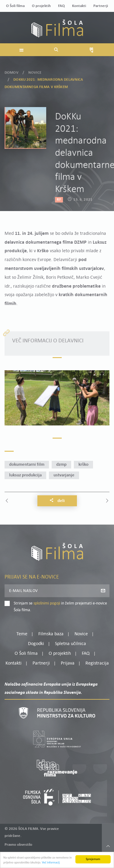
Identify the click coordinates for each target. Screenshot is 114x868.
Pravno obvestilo (18, 845)
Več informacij (51, 865)
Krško (83, 465)
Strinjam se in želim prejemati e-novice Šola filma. (60, 607)
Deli (57, 501)
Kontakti (79, 6)
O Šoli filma (15, 6)
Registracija (97, 663)
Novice (35, 69)
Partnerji (101, 6)
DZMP (61, 465)
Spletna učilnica (71, 644)
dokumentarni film (27, 465)
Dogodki (36, 644)
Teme (22, 634)
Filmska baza (51, 634)
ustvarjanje (64, 475)
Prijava (68, 663)
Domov (12, 69)
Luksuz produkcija (25, 475)
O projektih (41, 6)
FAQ (61, 6)
